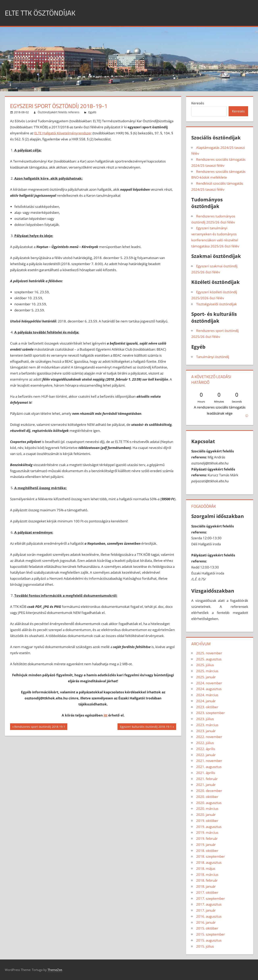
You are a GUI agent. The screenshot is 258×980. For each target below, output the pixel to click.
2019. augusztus (209, 827)
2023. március (207, 725)
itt (106, 715)
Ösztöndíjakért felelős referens (59, 112)
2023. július (205, 719)
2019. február (207, 838)
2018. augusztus (209, 862)
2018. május (206, 868)
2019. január (206, 845)
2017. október (207, 892)
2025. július (205, 665)
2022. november (209, 737)
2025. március (207, 671)
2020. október (207, 797)
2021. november (209, 761)
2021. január (206, 785)
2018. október (207, 851)
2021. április (206, 773)
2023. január (206, 731)
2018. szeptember (211, 856)
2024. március (207, 695)
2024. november (209, 683)
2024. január (206, 701)
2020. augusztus (209, 803)
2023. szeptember (211, 713)
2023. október (207, 707)
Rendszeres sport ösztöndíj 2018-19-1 (40, 727)
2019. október (207, 821)
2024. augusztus (209, 689)
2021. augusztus (209, 767)
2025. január (206, 677)
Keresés (198, 103)
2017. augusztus (209, 904)
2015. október (207, 928)
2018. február (207, 880)
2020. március (207, 809)
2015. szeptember (211, 934)
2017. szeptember (211, 898)
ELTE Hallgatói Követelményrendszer (63, 133)
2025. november (209, 653)
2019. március (207, 832)
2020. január (206, 815)
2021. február (207, 779)
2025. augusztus (209, 659)
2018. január (206, 886)
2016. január (206, 922)
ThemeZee (55, 970)
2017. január (206, 910)
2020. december (209, 791)
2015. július (205, 946)
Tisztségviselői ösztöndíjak (216, 304)
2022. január (206, 755)
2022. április (206, 749)
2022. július (205, 743)
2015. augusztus (209, 940)
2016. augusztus (209, 916)
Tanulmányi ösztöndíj (213, 357)
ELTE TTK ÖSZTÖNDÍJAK (41, 13)
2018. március (207, 874)
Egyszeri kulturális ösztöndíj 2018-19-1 (146, 727)
